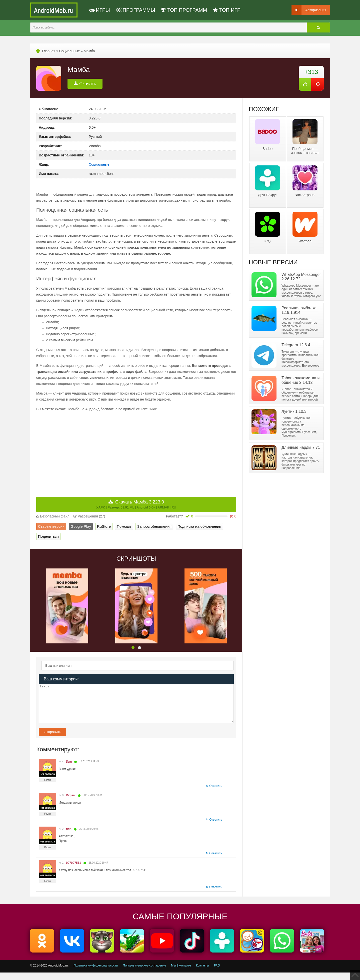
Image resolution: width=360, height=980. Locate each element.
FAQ (217, 973)
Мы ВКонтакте (181, 973)
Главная (49, 51)
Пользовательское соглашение (144, 973)
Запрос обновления (154, 526)
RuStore (104, 526)
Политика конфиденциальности (96, 973)
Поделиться (48, 536)
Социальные (70, 51)
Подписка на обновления (199, 526)
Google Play (81, 526)
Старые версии (51, 526)
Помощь (124, 526)
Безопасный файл (53, 516)
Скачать (85, 84)
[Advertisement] (86, 451)
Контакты (202, 973)
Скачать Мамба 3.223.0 (136, 504)
